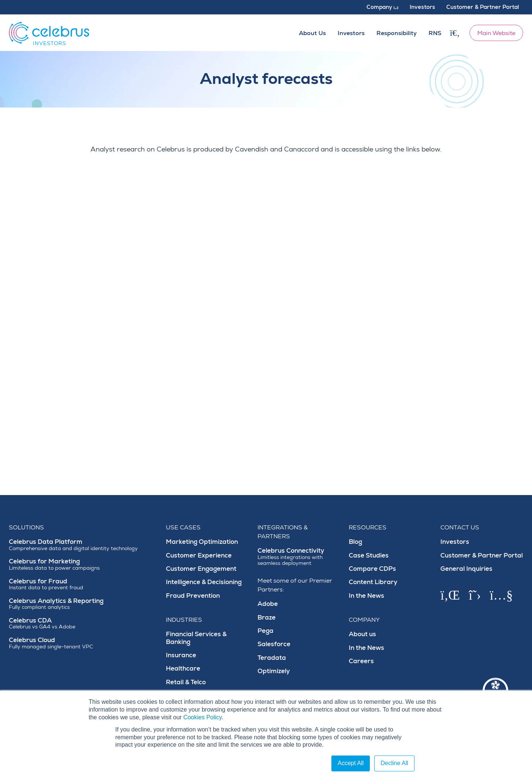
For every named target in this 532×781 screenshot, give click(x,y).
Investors (455, 542)
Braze (267, 618)
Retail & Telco (186, 682)
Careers (361, 661)
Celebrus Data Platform (83, 545)
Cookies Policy (202, 717)
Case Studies (369, 555)
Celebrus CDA (83, 623)
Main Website (496, 33)
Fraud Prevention (193, 596)
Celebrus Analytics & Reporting (83, 604)
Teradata (272, 658)
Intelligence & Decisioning (204, 582)
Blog (355, 542)
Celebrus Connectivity (299, 557)
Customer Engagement (201, 569)
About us (362, 634)
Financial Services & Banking (196, 638)
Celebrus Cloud (83, 643)
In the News (366, 596)
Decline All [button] (394, 763)
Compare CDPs (372, 569)
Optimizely (274, 671)
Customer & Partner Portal (482, 555)
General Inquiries (466, 569)
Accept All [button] (351, 763)
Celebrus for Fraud (83, 584)
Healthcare (183, 669)
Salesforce (274, 644)
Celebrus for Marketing (83, 564)
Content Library (373, 582)
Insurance (181, 655)
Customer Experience (199, 555)
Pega (265, 631)
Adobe (268, 604)
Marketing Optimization (202, 542)
